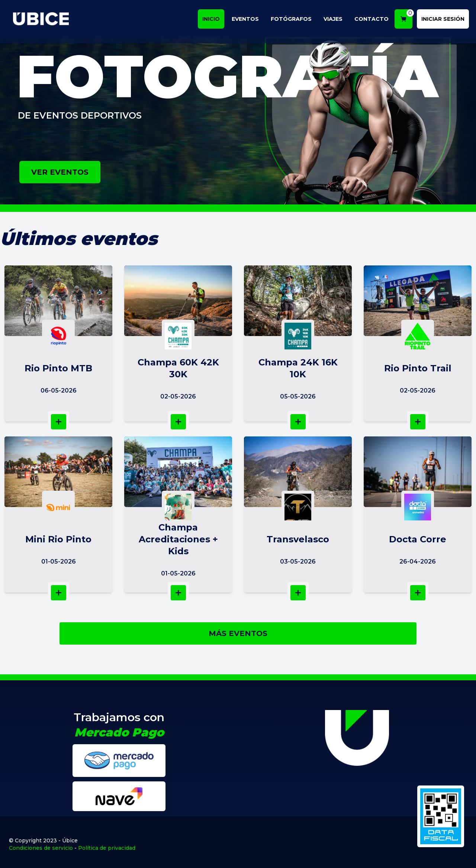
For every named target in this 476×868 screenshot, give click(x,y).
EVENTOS (248, 20)
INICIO (214, 20)
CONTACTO (374, 20)
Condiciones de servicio (41, 848)
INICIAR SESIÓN (446, 20)
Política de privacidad (107, 848)
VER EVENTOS (60, 172)
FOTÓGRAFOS (294, 20)
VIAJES (336, 20)
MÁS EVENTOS (238, 633)
